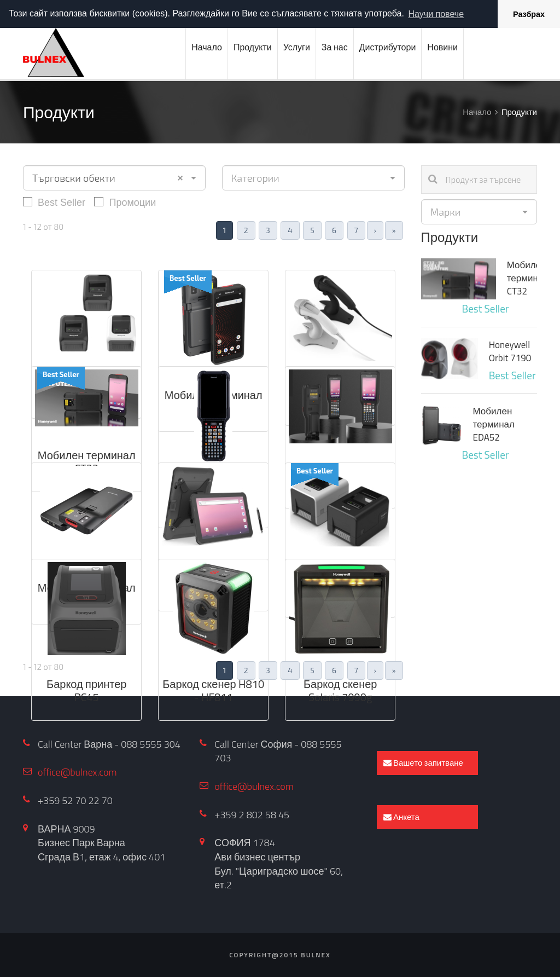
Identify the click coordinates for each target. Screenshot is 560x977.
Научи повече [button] (436, 14)
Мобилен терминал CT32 (87, 462)
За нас (335, 47)
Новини (442, 47)
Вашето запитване (423, 763)
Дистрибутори (388, 47)
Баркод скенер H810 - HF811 (213, 690)
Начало (207, 47)
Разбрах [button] (529, 14)
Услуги (297, 47)
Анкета (401, 817)
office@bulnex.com (77, 772)
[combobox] (114, 178)
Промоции (125, 202)
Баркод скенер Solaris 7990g (340, 690)
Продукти (253, 47)
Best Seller (54, 202)
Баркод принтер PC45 (86, 690)
